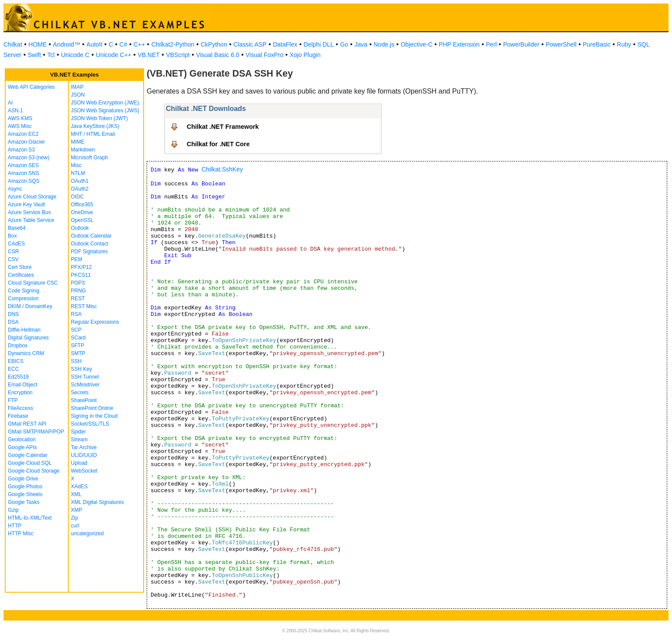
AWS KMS (20, 118)
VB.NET (149, 55)
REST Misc (84, 306)
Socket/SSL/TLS (90, 424)
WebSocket (84, 471)
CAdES (16, 244)
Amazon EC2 (23, 134)
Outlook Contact (90, 244)
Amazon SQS (24, 181)
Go (344, 44)
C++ (139, 44)
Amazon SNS (24, 173)
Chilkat (13, 44)
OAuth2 (80, 189)
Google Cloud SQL (30, 463)
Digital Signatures (28, 338)
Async (15, 189)
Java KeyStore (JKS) (95, 126)
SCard (78, 338)
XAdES (79, 487)
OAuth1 (80, 181)
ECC (13, 369)
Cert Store (20, 267)
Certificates (21, 275)
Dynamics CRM (26, 353)
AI (10, 103)
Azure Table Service (31, 220)
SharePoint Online (92, 408)
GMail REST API (27, 424)
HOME (37, 44)
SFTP (78, 346)
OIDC (77, 197)
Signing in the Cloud (94, 416)
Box (12, 236)
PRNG (79, 291)
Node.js (384, 44)
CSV (13, 259)
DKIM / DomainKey (30, 306)
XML (76, 494)
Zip (75, 518)
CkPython (214, 44)
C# (123, 44)
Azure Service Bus (29, 212)
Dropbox (18, 346)
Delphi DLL (318, 44)
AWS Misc (20, 126)
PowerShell (561, 44)
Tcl (51, 55)
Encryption (20, 393)
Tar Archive (84, 447)
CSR (13, 252)
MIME (78, 142)
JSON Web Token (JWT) (99, 118)
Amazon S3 (21, 150)
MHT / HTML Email (93, 134)
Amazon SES (23, 165)
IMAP (77, 87)
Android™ (67, 44)
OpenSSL (82, 220)
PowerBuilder (521, 44)
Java (361, 44)
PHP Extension (459, 44)
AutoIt (95, 44)
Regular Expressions (95, 322)
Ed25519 (18, 377)
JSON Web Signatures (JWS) (105, 111)
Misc (76, 165)
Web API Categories (31, 87)
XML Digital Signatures (97, 502)
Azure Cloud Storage (32, 197)
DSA (13, 322)
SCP (76, 330)
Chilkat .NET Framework (223, 127)
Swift (34, 55)
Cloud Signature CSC (33, 283)
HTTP (15, 526)
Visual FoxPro (264, 55)
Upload (79, 463)
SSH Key (82, 369)
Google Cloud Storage (34, 471)
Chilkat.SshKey (222, 169)
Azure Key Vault (26, 205)
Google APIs (22, 447)
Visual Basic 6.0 (217, 55)
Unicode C (75, 55)
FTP (13, 400)
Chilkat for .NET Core (218, 144)
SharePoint (84, 400)
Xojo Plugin (305, 55)
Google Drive (23, 479)
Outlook (80, 228)
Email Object (23, 385)
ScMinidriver (85, 385)
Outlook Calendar (91, 236)
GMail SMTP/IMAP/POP (36, 432)
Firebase (18, 416)
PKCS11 (81, 275)
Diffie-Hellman (24, 330)
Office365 (82, 205)
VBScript (178, 55)
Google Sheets (25, 494)
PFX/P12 (81, 267)
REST (78, 299)
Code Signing (24, 291)
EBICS (16, 361)
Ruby (624, 44)
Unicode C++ (114, 55)
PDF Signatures (89, 252)
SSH (76, 361)
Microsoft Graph (89, 158)
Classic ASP (250, 44)
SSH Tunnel (85, 377)
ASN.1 (15, 111)
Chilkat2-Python (173, 44)
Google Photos (25, 487)
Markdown (83, 150)
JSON (78, 95)
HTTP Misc (21, 534)
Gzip (13, 510)
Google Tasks (24, 502)
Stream (79, 440)
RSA (76, 314)
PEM (77, 259)
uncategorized (87, 534)
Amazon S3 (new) (29, 158)
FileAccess (20, 408)
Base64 (17, 228)
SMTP (78, 353)
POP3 (78, 283)
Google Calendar (28, 455)
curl (75, 526)
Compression (23, 299)
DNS (13, 314)
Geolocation (22, 440)
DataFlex (285, 44)
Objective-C (416, 44)
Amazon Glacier (26, 142)
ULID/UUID (84, 455)
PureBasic (597, 44)
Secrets (80, 393)
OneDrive (82, 212)
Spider (79, 432)
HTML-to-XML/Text (30, 518)
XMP (77, 510)
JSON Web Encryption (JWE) (105, 103)
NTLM (78, 173)
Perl (492, 44)
